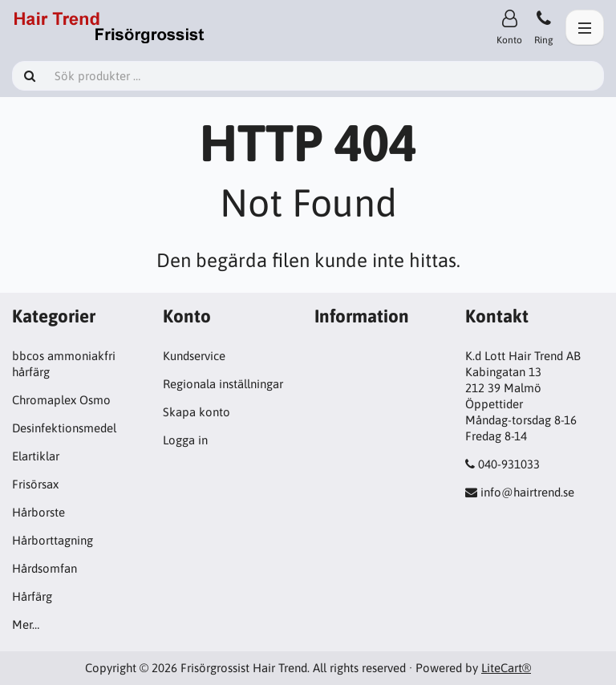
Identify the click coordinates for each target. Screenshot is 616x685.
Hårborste (38, 512)
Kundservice (194, 356)
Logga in (185, 440)
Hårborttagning (53, 540)
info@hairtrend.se (527, 492)
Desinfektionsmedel (64, 428)
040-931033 (509, 464)
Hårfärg (32, 596)
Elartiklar (36, 456)
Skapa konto (197, 412)
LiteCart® (506, 668)
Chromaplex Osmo (61, 400)
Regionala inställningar (223, 384)
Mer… (26, 624)
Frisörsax (35, 484)
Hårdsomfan (45, 568)
